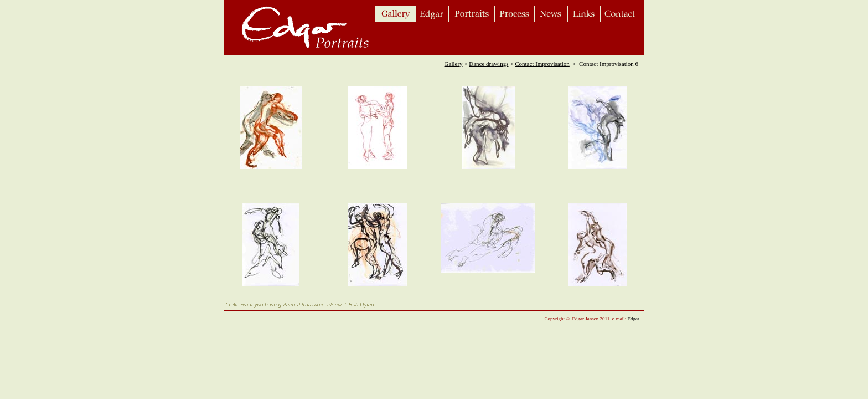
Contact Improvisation (542, 64)
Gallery (454, 64)
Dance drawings (489, 64)
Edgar (634, 319)
